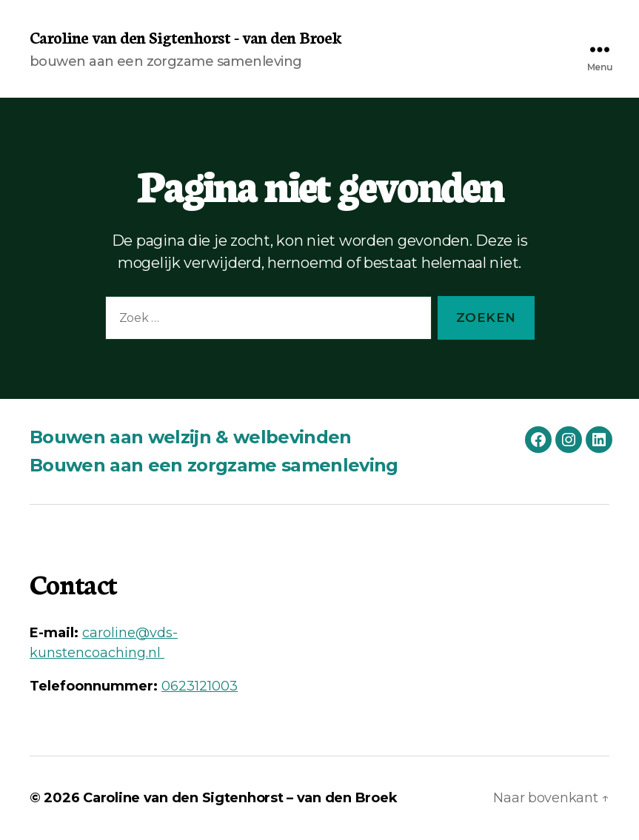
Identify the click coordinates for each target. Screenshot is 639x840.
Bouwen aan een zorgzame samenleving (214, 465)
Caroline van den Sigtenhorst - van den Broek (185, 37)
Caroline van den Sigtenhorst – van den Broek (240, 798)
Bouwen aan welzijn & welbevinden (191, 437)
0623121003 (200, 686)
